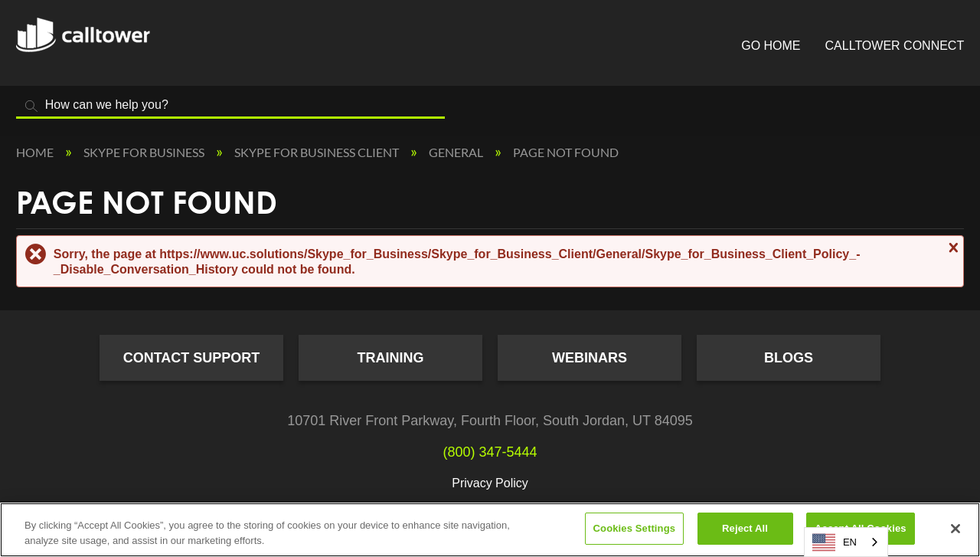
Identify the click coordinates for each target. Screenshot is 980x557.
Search (31, 106)
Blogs (789, 358)
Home (36, 152)
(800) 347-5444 (490, 452)
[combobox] (846, 542)
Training (391, 358)
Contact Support (192, 358)
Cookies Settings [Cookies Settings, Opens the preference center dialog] (635, 528)
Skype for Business (145, 152)
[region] (490, 530)
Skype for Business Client (318, 152)
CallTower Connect (895, 46)
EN (835, 542)
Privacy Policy (490, 483)
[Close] (955, 529)
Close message (952, 247)
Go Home (771, 46)
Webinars (590, 358)
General (457, 152)
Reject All (745, 528)
